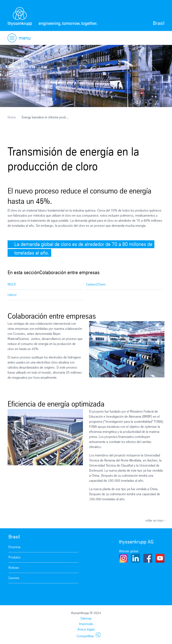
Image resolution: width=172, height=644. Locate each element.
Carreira (14, 578)
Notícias (14, 568)
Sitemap (86, 618)
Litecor (12, 295)
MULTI (12, 284)
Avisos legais (86, 629)
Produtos (14, 557)
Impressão (86, 624)
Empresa (14, 547)
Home (12, 117)
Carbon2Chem (96, 284)
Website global (129, 551)
